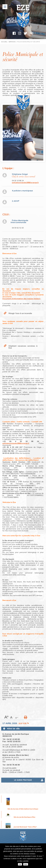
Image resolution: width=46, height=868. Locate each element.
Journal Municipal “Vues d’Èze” (25, 827)
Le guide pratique (23, 780)
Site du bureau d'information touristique (23, 809)
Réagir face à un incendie (20, 313)
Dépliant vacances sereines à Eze (23, 347)
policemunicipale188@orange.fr (25, 183)
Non (26, 864)
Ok (20, 864)
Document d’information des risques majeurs (21, 299)
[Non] (43, 856)
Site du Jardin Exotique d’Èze (24, 817)
